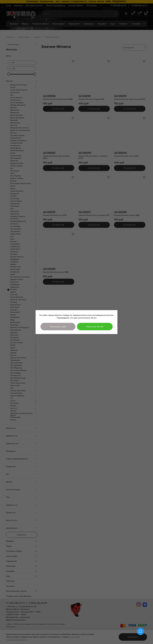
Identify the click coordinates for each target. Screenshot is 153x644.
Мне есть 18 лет (95, 326)
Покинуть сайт (58, 326)
